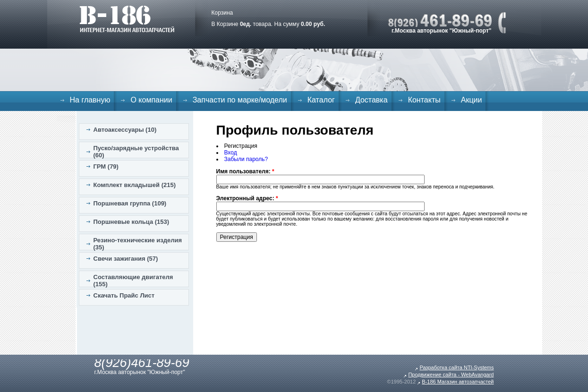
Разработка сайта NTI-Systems (456, 367)
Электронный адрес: (247, 198)
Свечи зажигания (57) (126, 259)
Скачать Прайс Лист (124, 295)
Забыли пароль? (246, 159)
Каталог (321, 100)
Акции (472, 100)
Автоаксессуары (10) (125, 130)
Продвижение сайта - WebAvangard (451, 375)
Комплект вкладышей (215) (135, 185)
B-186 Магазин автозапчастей (458, 382)
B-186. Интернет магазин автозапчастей (127, 19)
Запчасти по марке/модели (240, 100)
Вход (231, 153)
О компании (151, 100)
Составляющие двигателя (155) (133, 281)
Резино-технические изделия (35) (138, 244)
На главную (90, 100)
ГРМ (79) (106, 166)
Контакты (424, 100)
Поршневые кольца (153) (132, 222)
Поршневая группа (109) (130, 203)
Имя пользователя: (245, 171)
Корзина (222, 13)
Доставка (371, 100)
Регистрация (241, 146)
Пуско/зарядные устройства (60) (136, 152)
